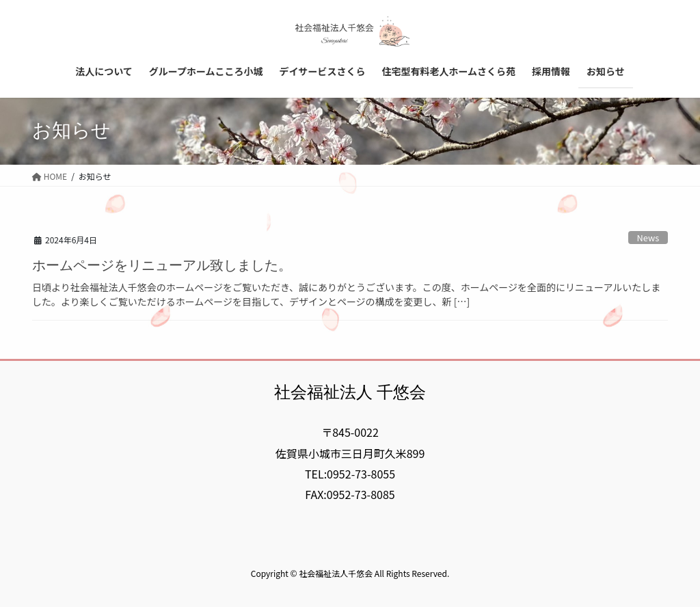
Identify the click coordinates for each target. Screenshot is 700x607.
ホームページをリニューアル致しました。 (162, 265)
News (648, 238)
